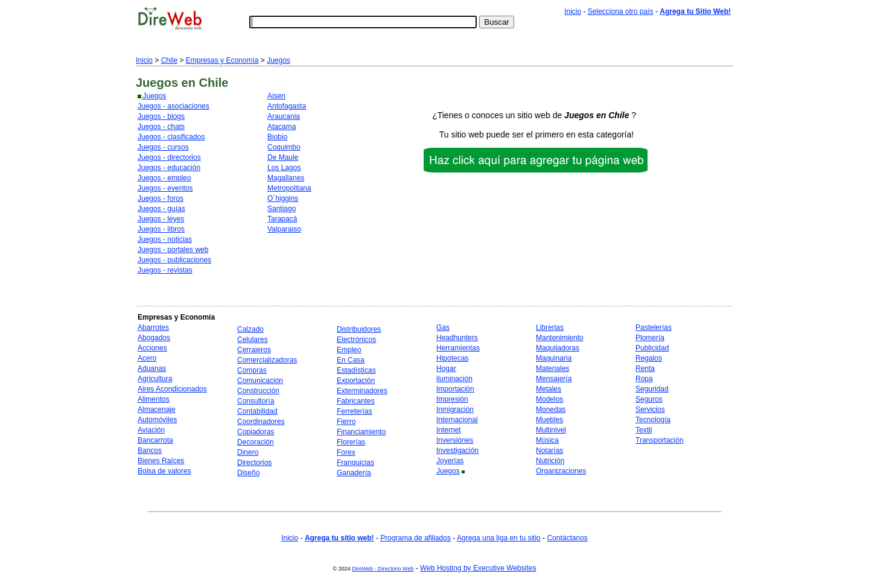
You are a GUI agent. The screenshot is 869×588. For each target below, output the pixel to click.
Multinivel (551, 430)
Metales (549, 389)
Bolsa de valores (164, 471)
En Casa (351, 360)
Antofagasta (287, 106)
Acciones (152, 348)
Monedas (551, 409)
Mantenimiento (560, 338)
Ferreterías (355, 411)
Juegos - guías (161, 209)
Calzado (250, 329)
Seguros (649, 399)
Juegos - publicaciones (174, 260)
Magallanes (286, 178)
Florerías (351, 442)
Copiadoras (256, 432)
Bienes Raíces (161, 461)
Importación (455, 389)
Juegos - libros (161, 229)
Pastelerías (654, 327)
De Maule (283, 157)
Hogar (446, 368)
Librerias (550, 327)
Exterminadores (362, 391)
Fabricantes (356, 401)
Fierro (346, 422)
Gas (443, 327)
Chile (169, 60)
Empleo (349, 350)
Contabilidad (257, 411)
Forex (346, 452)
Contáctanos (567, 538)
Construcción (258, 391)
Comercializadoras (267, 360)
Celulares (253, 340)
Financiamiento (361, 432)
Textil (644, 430)
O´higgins (283, 198)
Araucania (284, 116)
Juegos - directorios (169, 157)
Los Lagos (284, 168)
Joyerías (450, 461)
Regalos (649, 358)
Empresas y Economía (222, 60)
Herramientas (458, 348)
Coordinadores (261, 422)
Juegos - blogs (161, 116)
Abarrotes (153, 327)
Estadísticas (356, 370)
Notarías (549, 450)
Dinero (248, 452)
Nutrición (550, 461)
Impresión (452, 399)
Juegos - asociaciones (173, 106)
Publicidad (652, 348)
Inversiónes (455, 440)
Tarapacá (282, 219)
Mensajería (554, 379)
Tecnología (653, 420)
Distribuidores (359, 329)
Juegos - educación (169, 168)
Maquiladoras (558, 348)
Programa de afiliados (415, 538)
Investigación (457, 450)
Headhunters (457, 338)
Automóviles (157, 420)
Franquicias (355, 463)
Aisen (276, 96)
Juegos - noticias (165, 239)
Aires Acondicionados (172, 389)
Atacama (282, 127)
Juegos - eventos (165, 188)
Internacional (457, 420)
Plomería (650, 338)
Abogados (154, 338)
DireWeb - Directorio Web (383, 569)
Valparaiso (284, 229)
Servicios (650, 409)
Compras (252, 370)
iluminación (454, 379)
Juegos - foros (161, 198)
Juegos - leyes (161, 219)
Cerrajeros (254, 350)
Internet (449, 430)
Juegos (279, 60)
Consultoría (256, 401)
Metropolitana (289, 188)
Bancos (150, 450)
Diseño (248, 473)
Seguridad (652, 389)
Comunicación (260, 381)
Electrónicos (356, 340)
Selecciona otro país (621, 11)
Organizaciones (561, 471)
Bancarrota (155, 440)
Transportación (660, 440)
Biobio (277, 137)
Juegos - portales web (173, 250)
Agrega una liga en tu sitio (499, 538)
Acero (147, 358)
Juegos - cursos (163, 147)
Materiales (552, 368)
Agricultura (155, 379)
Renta (645, 368)
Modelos (549, 399)
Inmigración (455, 409)
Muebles (549, 420)
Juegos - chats (161, 127)
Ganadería (354, 473)
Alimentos (154, 399)
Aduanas (152, 368)
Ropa (644, 379)
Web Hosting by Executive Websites (478, 568)
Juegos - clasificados (171, 137)
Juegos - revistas (165, 270)
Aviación (151, 430)
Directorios (254, 463)
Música (547, 440)
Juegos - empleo (164, 178)
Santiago (282, 209)
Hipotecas (452, 358)
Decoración (256, 442)
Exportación (356, 381)
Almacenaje (157, 409)
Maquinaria (554, 358)
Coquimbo (284, 147)
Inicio (573, 11)
